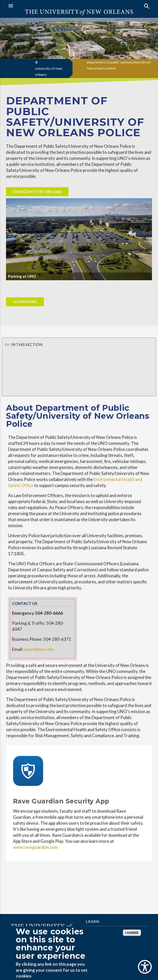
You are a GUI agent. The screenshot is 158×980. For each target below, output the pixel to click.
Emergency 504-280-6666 (37, 192)
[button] (42, 6)
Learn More (25, 302)
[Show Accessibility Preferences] (145, 967)
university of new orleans (49, 71)
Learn (92, 922)
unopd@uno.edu (39, 649)
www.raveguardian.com (35, 847)
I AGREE (132, 933)
